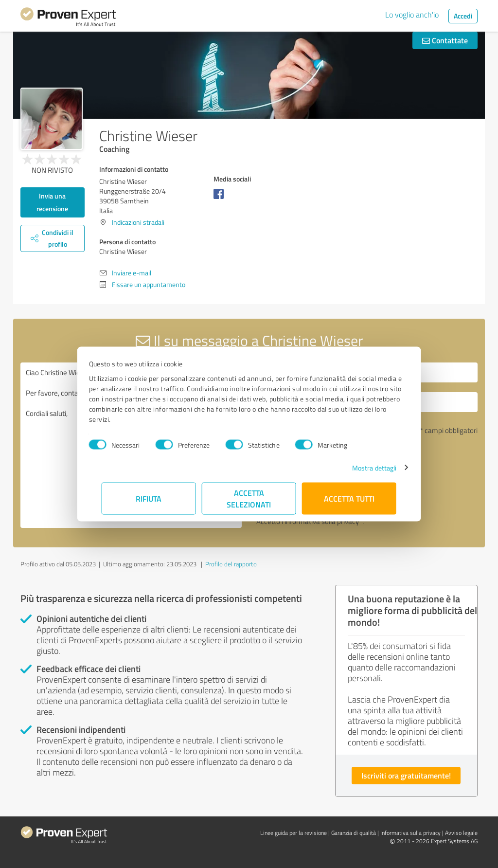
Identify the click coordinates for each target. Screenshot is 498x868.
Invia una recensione (52, 202)
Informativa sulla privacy (410, 833)
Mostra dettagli (362, 467)
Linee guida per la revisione (293, 833)
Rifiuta (149, 498)
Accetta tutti (349, 498)
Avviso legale (461, 833)
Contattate (445, 40)
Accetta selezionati (249, 498)
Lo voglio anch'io (412, 15)
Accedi (463, 16)
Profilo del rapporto (231, 564)
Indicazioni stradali (138, 222)
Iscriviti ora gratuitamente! (406, 775)
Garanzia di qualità (354, 833)
